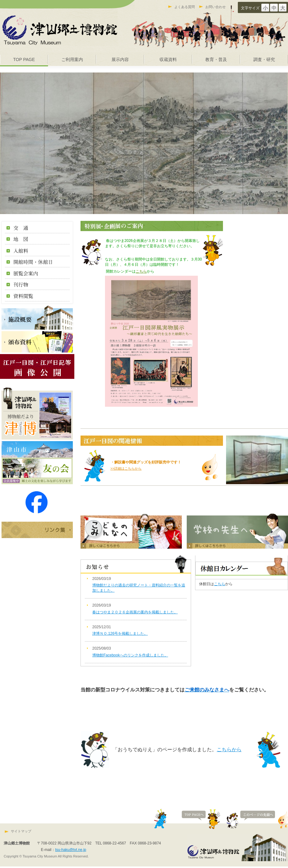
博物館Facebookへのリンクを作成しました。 (130, 655)
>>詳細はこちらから (126, 468)
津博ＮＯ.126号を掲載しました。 (120, 633)
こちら (141, 271)
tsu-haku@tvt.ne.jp (71, 850)
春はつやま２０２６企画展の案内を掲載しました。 (135, 612)
